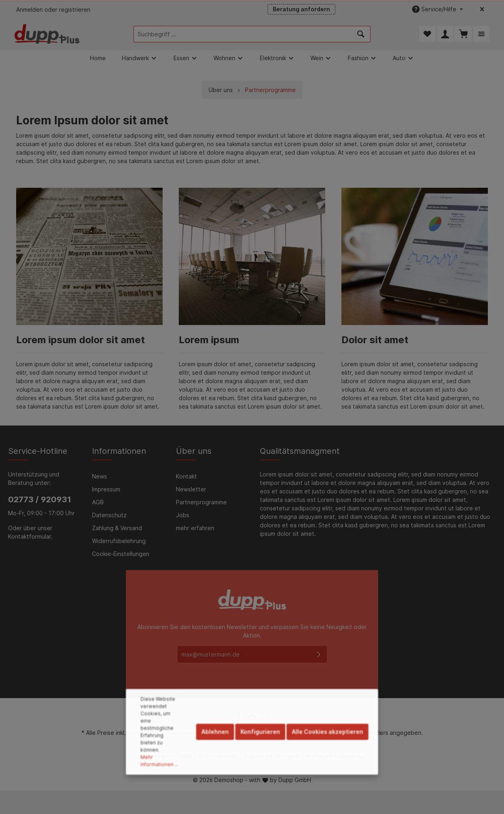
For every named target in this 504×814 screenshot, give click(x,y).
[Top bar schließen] (482, 9)
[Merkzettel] (427, 34)
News (99, 476)
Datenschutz (109, 515)
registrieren (75, 9)
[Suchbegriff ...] (243, 34)
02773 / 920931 (40, 499)
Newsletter (191, 489)
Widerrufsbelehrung (119, 541)
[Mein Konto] (445, 34)
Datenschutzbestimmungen (257, 668)
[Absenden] (319, 654)
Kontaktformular (29, 536)
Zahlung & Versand (117, 528)
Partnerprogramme (201, 502)
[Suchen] (361, 34)
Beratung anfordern (301, 9)
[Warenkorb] (463, 34)
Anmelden (29, 9)
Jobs (183, 515)
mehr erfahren (195, 528)
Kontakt (186, 476)
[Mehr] (481, 34)
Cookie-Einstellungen (121, 554)
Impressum (106, 489)
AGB (98, 502)
